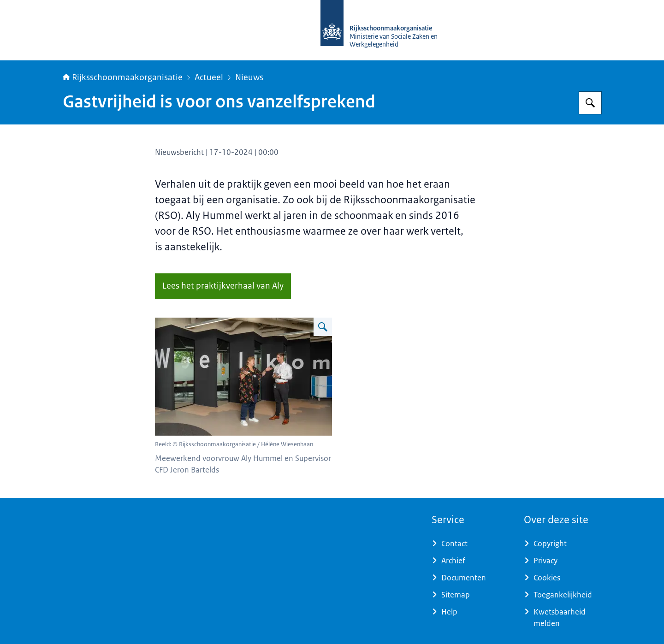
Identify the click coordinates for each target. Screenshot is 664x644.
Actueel (209, 77)
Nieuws (249, 77)
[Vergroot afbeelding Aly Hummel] (323, 327)
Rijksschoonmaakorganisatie (123, 77)
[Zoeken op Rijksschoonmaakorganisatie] (590, 103)
